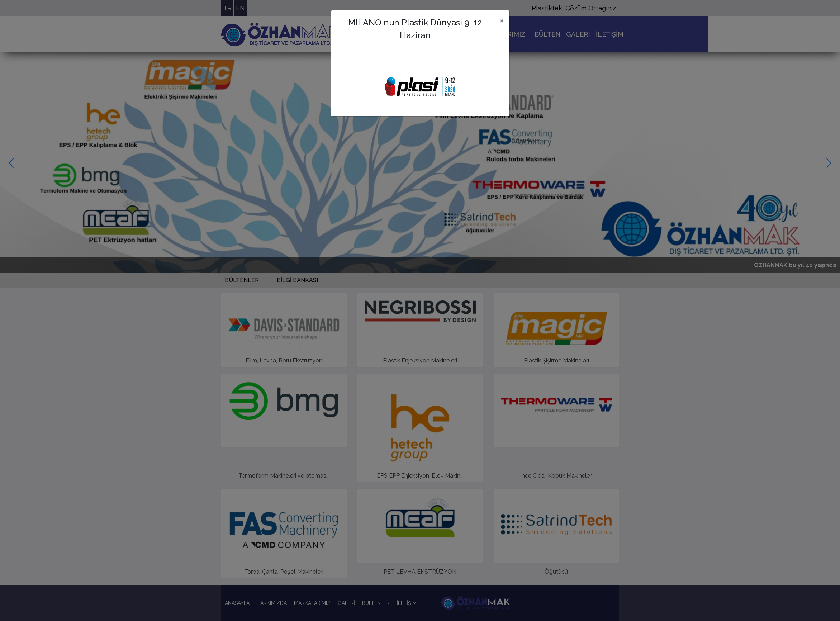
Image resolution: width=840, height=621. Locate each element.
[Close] (502, 20)
